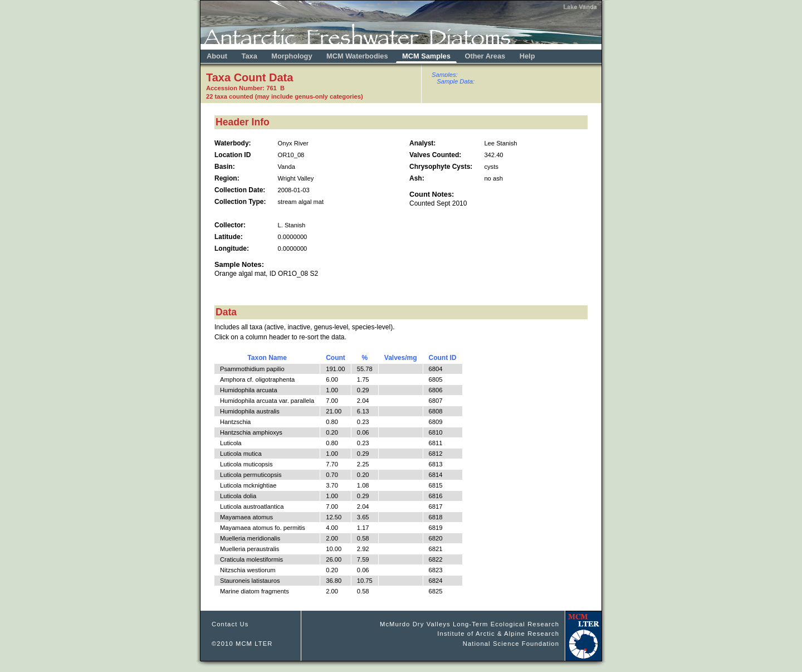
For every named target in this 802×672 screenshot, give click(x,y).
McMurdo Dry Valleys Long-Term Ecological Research (470, 624)
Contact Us (230, 624)
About (217, 56)
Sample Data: (456, 81)
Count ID (443, 358)
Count (336, 358)
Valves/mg (401, 358)
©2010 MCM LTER (242, 644)
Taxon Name (267, 358)
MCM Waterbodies (358, 56)
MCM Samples (426, 56)
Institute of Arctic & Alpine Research (498, 634)
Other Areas (486, 56)
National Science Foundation (511, 644)
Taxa (250, 56)
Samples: (445, 75)
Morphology (292, 56)
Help (527, 56)
